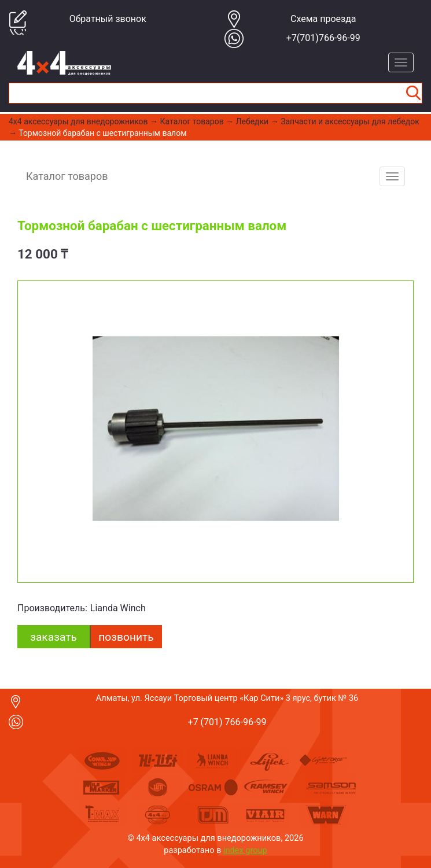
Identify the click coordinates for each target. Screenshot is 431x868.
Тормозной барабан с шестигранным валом (102, 133)
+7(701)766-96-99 (323, 38)
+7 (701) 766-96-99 (227, 722)
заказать (54, 637)
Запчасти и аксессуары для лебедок (350, 121)
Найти (413, 93)
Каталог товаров (192, 121)
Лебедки (253, 121)
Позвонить (126, 637)
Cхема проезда (323, 19)
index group (245, 850)
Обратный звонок (108, 19)
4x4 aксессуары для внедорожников (78, 121)
